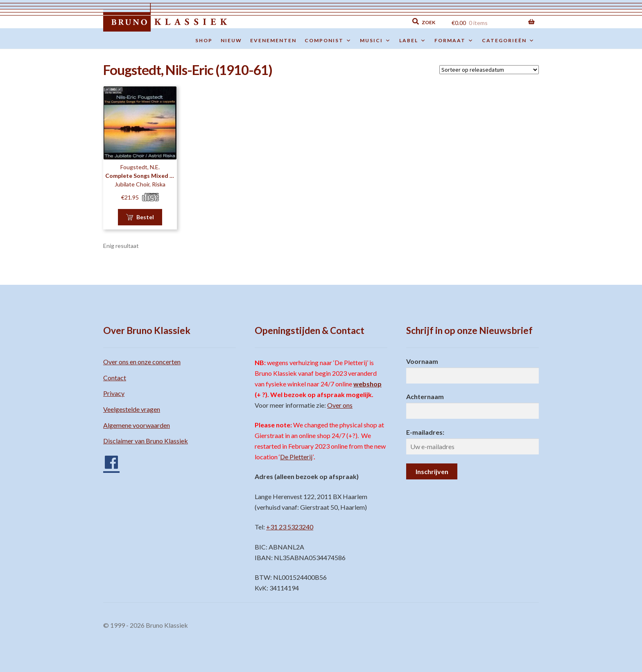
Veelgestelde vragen (132, 409)
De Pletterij (296, 457)
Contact (115, 378)
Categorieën (508, 41)
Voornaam (422, 361)
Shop (204, 40)
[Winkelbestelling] (489, 70)
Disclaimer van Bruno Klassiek (146, 441)
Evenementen (273, 40)
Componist (328, 41)
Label (413, 41)
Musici (375, 41)
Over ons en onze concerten (142, 362)
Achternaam (425, 396)
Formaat (454, 41)
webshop (367, 384)
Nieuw (231, 40)
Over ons (340, 405)
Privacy (114, 393)
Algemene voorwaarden (137, 425)
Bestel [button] (145, 217)
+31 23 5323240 (290, 527)
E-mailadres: (425, 432)
